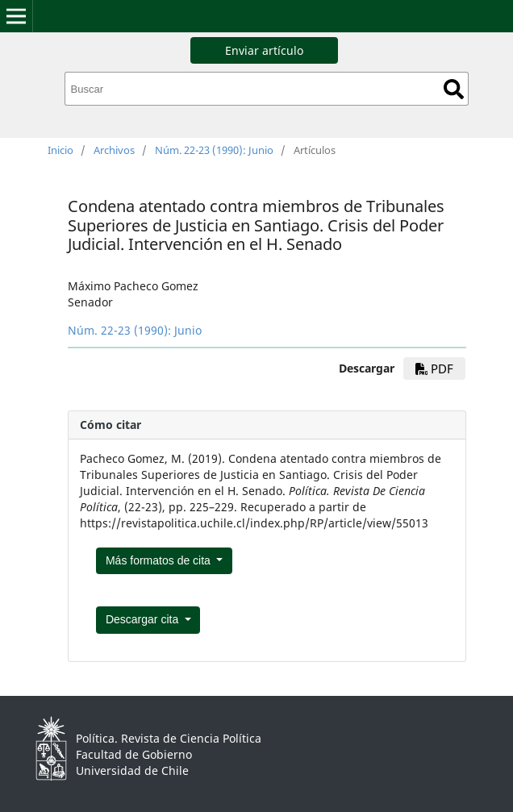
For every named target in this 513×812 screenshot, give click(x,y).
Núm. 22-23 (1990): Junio (214, 150)
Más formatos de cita (160, 560)
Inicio (60, 150)
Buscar (454, 89)
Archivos (114, 150)
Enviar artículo (264, 50)
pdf (434, 369)
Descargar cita (144, 619)
